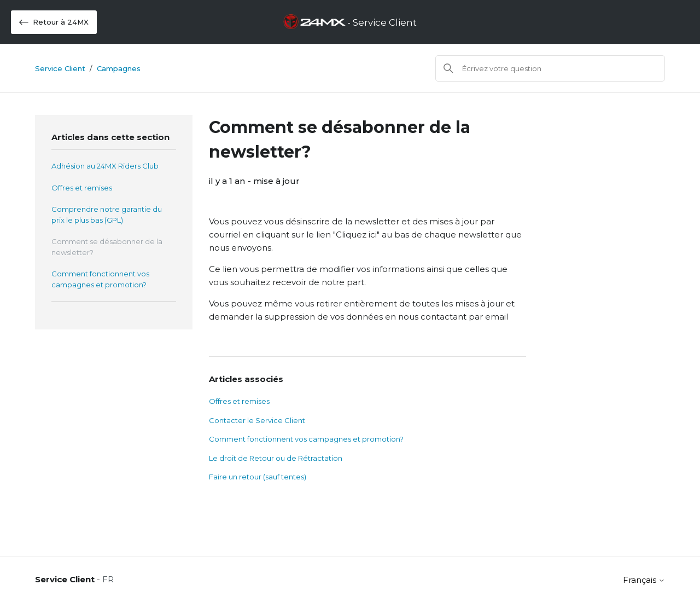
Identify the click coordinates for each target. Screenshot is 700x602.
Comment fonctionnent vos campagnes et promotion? (100, 279)
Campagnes (119, 68)
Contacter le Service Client (257, 420)
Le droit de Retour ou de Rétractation (276, 458)
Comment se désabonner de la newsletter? (107, 247)
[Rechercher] (550, 68)
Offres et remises (82, 188)
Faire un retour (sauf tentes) (258, 477)
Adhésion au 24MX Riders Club (105, 166)
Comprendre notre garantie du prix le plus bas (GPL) (107, 215)
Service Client (60, 68)
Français (644, 580)
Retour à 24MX (54, 22)
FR (108, 579)
